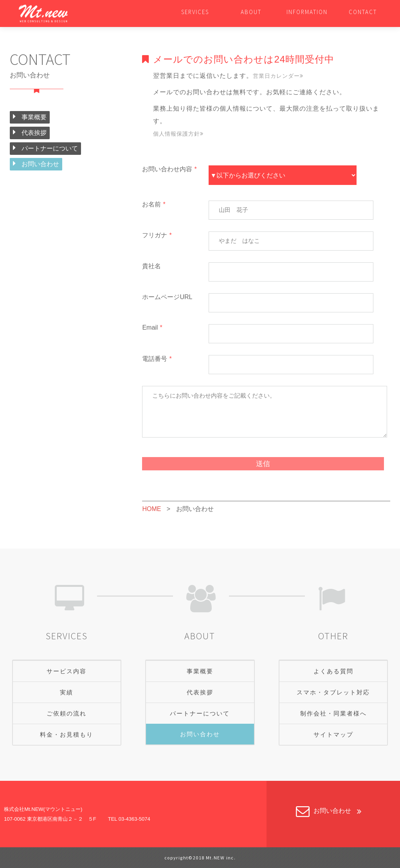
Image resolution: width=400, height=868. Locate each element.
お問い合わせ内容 (169, 169)
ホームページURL (167, 297)
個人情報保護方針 (178, 134)
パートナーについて (45, 148)
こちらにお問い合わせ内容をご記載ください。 (264, 412)
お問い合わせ (36, 163)
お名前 (154, 204)
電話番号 (157, 359)
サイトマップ (333, 734)
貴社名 (151, 266)
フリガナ (157, 235)
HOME (151, 509)
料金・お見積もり (67, 734)
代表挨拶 (30, 132)
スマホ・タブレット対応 (333, 692)
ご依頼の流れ (67, 713)
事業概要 (30, 117)
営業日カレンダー (278, 76)
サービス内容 (67, 671)
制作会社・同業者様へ (333, 713)
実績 (67, 692)
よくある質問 (333, 671)
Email (152, 327)
